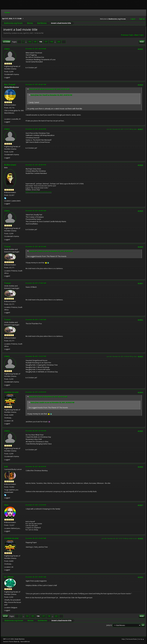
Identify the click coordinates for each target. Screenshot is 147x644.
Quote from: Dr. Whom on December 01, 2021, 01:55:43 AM (49, 89)
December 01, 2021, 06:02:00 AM (36, 49)
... (26, 42)
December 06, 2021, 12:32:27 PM (36, 356)
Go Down (7, 42)
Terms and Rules (131, 639)
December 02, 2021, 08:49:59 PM (36, 165)
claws (7, 49)
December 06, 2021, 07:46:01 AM (36, 283)
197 (46, 42)
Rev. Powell (10, 85)
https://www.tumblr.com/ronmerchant (39, 192)
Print (142, 42)
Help (123, 639)
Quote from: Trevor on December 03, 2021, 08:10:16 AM (48, 397)
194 (30, 42)
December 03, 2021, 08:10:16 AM (36, 247)
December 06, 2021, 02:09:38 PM (36, 392)
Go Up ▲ (141, 639)
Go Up (5, 616)
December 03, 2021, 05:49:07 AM (36, 211)
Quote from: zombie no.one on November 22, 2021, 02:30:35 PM (51, 251)
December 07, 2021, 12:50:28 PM (36, 505)
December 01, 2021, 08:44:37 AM (36, 84)
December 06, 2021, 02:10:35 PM (36, 431)
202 (59, 42)
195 (35, 42)
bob (6, 467)
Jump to (109, 625)
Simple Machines (20, 639)
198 (51, 42)
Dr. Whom (9, 577)
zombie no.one (11, 392)
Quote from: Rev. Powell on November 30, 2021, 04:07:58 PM (51, 95)
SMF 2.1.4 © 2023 (8, 639)
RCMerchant (10, 165)
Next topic (139, 35)
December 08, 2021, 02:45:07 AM (36, 538)
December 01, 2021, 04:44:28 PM (36, 129)
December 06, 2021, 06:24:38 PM (36, 467)
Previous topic (127, 35)
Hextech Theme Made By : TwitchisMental (16, 642)
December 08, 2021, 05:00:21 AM (36, 577)
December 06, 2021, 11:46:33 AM (36, 320)
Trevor (8, 247)
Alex (6, 505)
